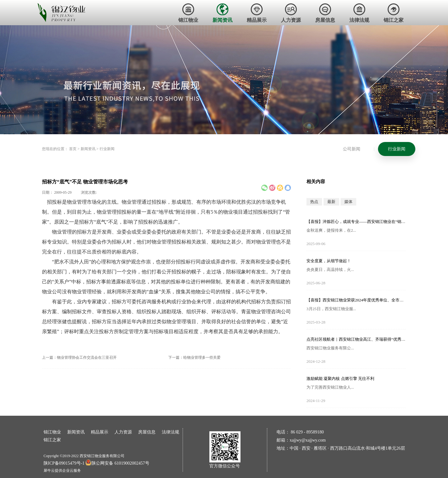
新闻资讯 (88, 149)
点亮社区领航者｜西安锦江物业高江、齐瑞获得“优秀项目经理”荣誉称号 (356, 339)
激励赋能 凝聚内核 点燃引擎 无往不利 (340, 379)
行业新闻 (107, 149)
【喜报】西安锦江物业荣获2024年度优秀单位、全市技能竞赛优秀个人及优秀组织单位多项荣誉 (356, 300)
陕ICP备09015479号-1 (64, 463)
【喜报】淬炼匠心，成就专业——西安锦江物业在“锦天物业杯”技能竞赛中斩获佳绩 (356, 222)
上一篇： (79, 357)
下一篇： (194, 357)
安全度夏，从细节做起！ (329, 261)
